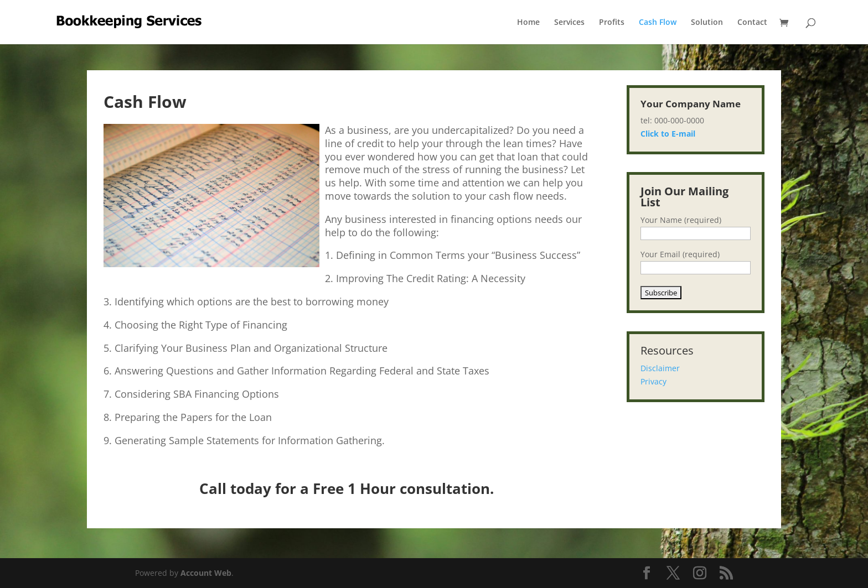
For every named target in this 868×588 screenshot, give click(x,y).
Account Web (206, 573)
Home (528, 23)
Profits (612, 23)
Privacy (653, 381)
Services (569, 23)
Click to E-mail (668, 134)
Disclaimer (660, 368)
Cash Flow (658, 23)
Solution (707, 23)
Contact (752, 23)
